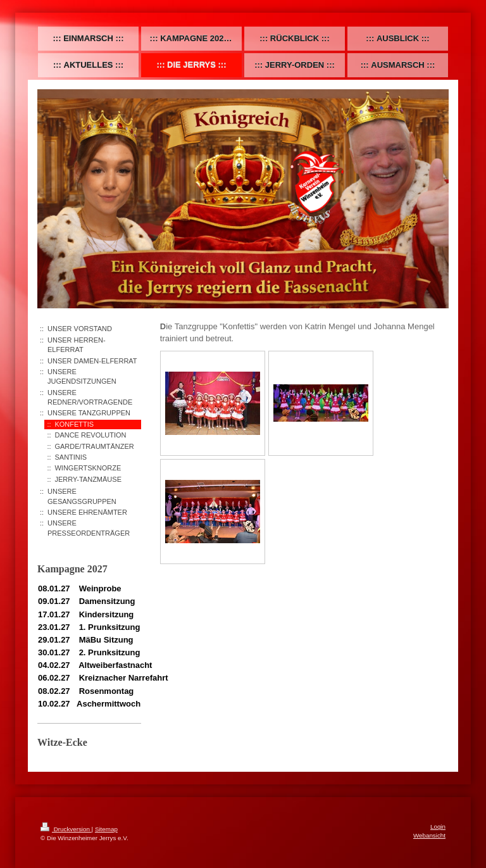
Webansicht (429, 835)
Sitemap (106, 829)
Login (438, 827)
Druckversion (66, 829)
